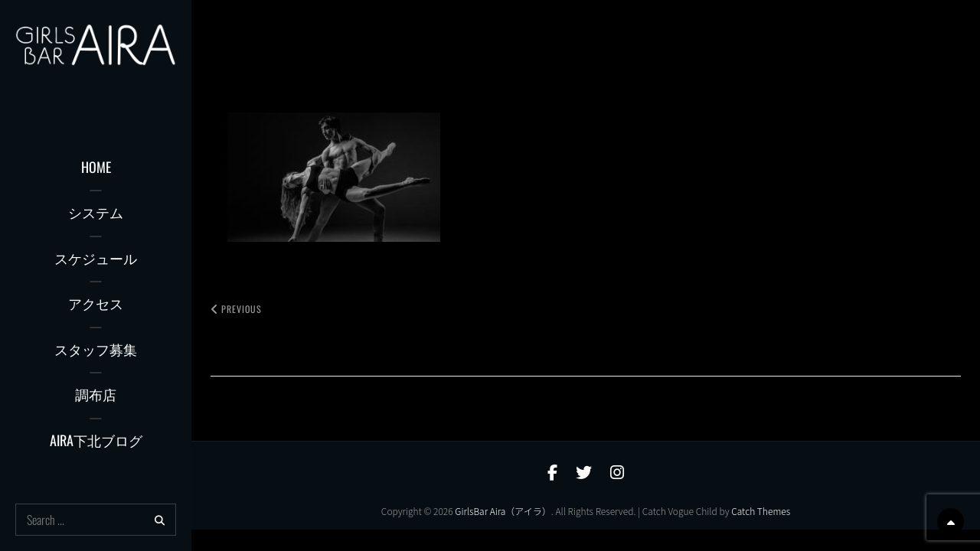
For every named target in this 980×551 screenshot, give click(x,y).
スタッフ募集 (96, 349)
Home (96, 167)
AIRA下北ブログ (96, 440)
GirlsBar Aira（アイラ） (503, 511)
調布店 (96, 394)
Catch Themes (761, 511)
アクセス (96, 303)
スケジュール (96, 258)
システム (96, 212)
